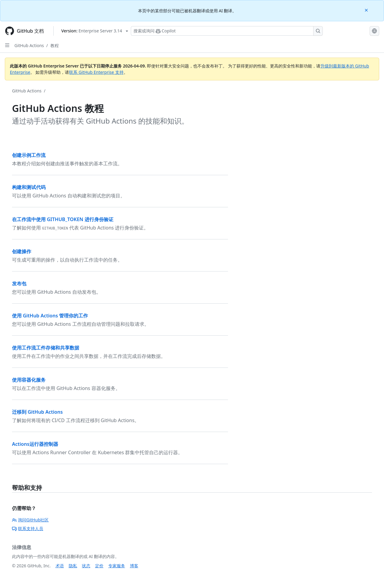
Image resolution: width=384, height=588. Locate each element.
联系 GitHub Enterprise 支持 (96, 72)
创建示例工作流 (29, 155)
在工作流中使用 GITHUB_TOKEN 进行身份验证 (63, 219)
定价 (99, 566)
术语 (60, 566)
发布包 (19, 283)
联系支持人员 (28, 528)
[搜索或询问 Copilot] (227, 31)
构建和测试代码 (29, 187)
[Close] (367, 10)
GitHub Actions (29, 45)
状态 (86, 566)
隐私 (73, 566)
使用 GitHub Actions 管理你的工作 (50, 316)
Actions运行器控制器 (35, 444)
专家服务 (117, 566)
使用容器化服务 (29, 380)
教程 (55, 45)
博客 (134, 566)
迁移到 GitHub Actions (37, 412)
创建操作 (22, 251)
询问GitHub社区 (30, 520)
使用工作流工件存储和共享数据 (46, 348)
